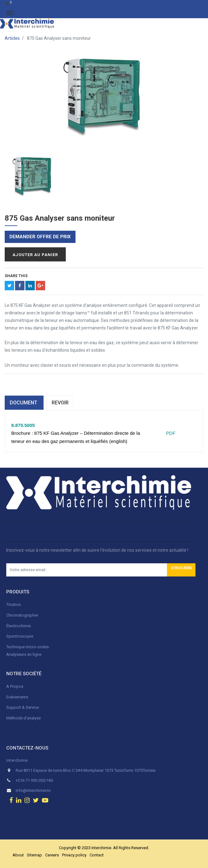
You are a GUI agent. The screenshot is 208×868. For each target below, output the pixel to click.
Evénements (17, 697)
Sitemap (34, 855)
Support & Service (23, 707)
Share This (16, 276)
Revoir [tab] (60, 403)
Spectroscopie (20, 636)
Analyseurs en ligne (24, 654)
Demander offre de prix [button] (40, 237)
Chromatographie (22, 615)
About (18, 855)
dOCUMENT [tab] (24, 403)
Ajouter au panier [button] (35, 255)
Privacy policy (74, 855)
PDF (170, 433)
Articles (12, 38)
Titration (14, 605)
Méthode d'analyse (23, 718)
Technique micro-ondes (28, 647)
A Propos (15, 686)
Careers (52, 855)
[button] (181, 570)
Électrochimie (18, 626)
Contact (97, 855)
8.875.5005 (23, 425)
